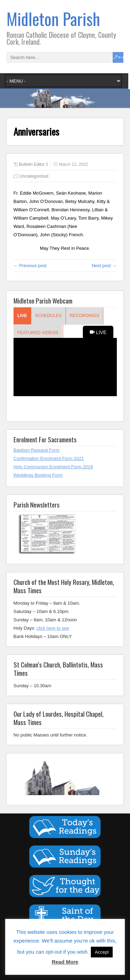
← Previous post (30, 266)
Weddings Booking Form (38, 475)
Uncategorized (34, 176)
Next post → (104, 266)
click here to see (53, 628)
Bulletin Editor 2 (34, 164)
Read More (65, 962)
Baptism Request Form (37, 450)
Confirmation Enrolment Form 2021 (49, 458)
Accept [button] (102, 952)
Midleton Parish (53, 19)
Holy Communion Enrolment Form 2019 (53, 467)
